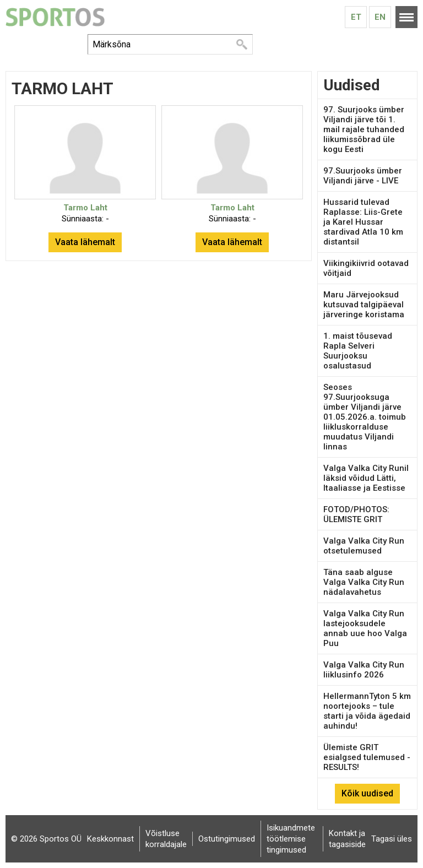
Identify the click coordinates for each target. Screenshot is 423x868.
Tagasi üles (392, 839)
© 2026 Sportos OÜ (46, 839)
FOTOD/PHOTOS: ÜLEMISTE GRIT (356, 514)
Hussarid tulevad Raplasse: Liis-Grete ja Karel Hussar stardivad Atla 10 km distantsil (363, 222)
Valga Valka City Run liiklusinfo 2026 (364, 670)
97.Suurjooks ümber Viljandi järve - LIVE (363, 176)
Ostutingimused (227, 839)
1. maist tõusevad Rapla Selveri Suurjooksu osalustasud (358, 351)
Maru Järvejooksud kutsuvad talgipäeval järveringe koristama (364, 305)
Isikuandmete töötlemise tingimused (291, 839)
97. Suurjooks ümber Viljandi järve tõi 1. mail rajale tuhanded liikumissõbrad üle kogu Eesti (364, 129)
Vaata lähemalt (85, 242)
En (380, 17)
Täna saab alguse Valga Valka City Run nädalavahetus (364, 582)
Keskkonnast (110, 839)
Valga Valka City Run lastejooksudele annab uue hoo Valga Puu (365, 628)
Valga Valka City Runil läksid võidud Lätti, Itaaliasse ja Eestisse (366, 478)
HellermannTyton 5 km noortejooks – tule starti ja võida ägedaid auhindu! (367, 711)
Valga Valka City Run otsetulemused (364, 546)
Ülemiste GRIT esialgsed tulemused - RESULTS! (367, 757)
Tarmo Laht (85, 208)
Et (356, 17)
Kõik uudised (367, 793)
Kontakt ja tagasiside (347, 839)
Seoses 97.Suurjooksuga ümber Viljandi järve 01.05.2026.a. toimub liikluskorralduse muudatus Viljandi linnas (365, 417)
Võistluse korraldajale (166, 839)
